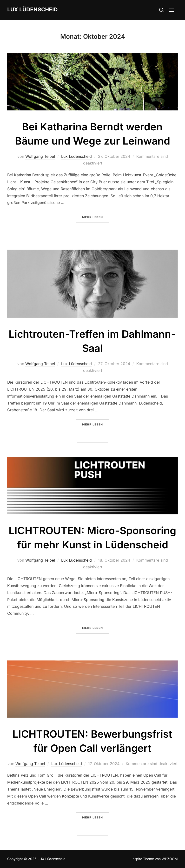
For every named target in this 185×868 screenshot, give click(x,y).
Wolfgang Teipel (40, 156)
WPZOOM (170, 859)
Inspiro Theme (143, 859)
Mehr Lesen (96, 217)
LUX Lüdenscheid (32, 10)
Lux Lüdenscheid (76, 156)
